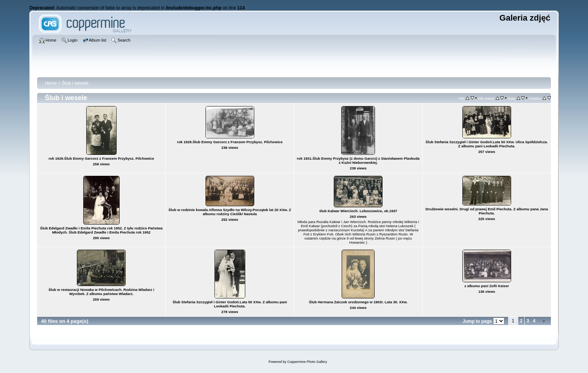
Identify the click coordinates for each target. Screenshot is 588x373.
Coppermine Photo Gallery (307, 362)
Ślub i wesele (75, 83)
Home (51, 83)
